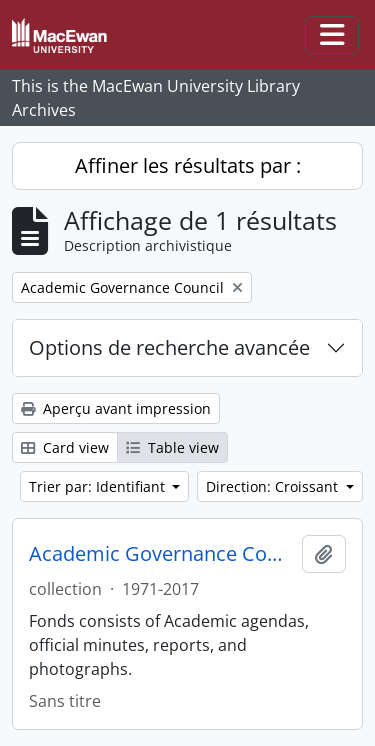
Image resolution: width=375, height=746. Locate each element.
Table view (172, 447)
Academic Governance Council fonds (161, 554)
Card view (65, 447)
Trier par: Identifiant (99, 486)
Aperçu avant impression (116, 408)
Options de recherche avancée (169, 347)
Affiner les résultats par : (188, 165)
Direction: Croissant (274, 486)
